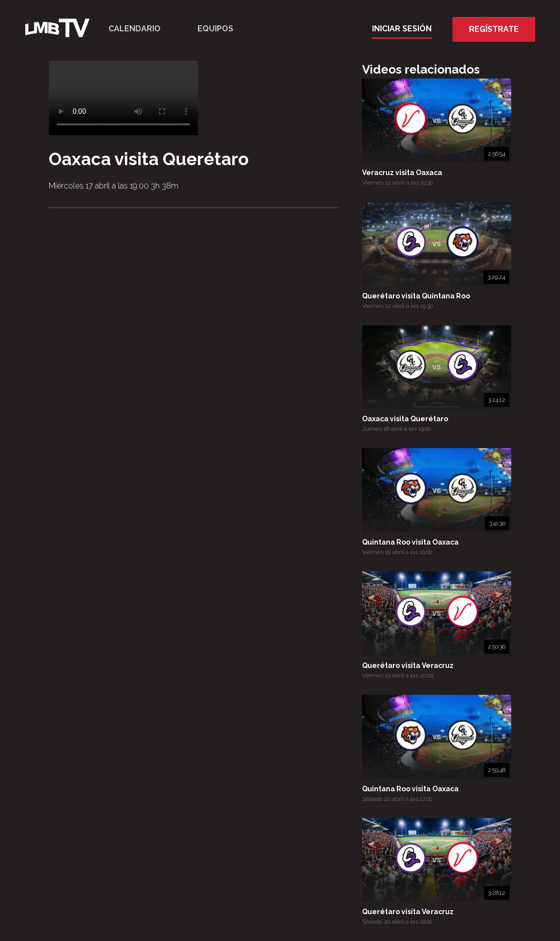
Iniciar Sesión (402, 29)
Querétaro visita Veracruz (408, 665)
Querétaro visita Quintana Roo (416, 296)
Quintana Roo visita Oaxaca (410, 542)
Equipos (215, 29)
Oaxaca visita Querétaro (405, 419)
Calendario (135, 29)
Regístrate (494, 29)
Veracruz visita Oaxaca (402, 173)
